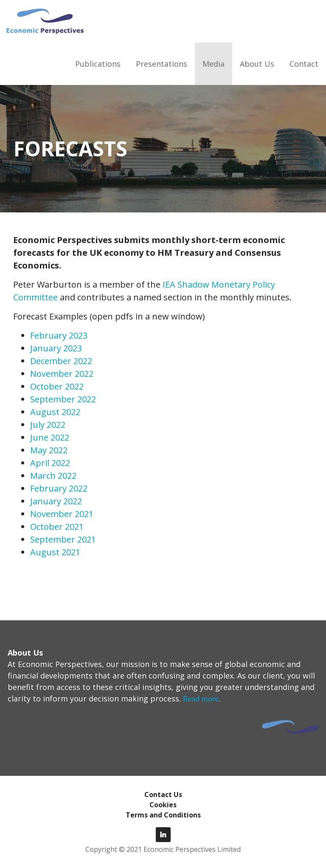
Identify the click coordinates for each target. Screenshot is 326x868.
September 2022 (63, 399)
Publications (98, 64)
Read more (201, 698)
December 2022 (61, 361)
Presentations (162, 64)
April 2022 (50, 463)
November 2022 (62, 374)
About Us (257, 64)
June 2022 (50, 437)
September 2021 (63, 539)
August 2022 (55, 412)
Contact (304, 64)
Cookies (163, 805)
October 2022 (57, 386)
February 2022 (59, 488)
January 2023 (56, 348)
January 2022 (56, 501)
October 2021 (57, 527)
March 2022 (53, 476)
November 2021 (62, 514)
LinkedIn (163, 835)
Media (214, 64)
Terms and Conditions (163, 815)
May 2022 (49, 450)
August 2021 (55, 552)
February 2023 (59, 335)
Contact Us (163, 794)
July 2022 (48, 425)
